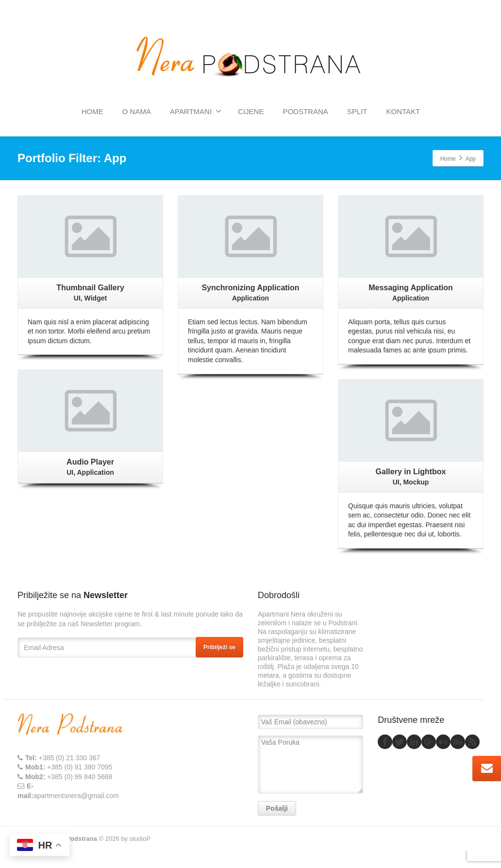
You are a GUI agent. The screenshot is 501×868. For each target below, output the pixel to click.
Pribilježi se (219, 647)
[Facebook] (385, 742)
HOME (92, 111)
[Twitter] (400, 742)
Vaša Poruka (310, 765)
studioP (140, 839)
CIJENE (251, 111)
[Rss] (472, 742)
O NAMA (137, 111)
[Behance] (458, 742)
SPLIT (357, 111)
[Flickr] (443, 742)
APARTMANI (196, 111)
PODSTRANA (305, 111)
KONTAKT (403, 111)
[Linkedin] (414, 742)
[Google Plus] (429, 742)
